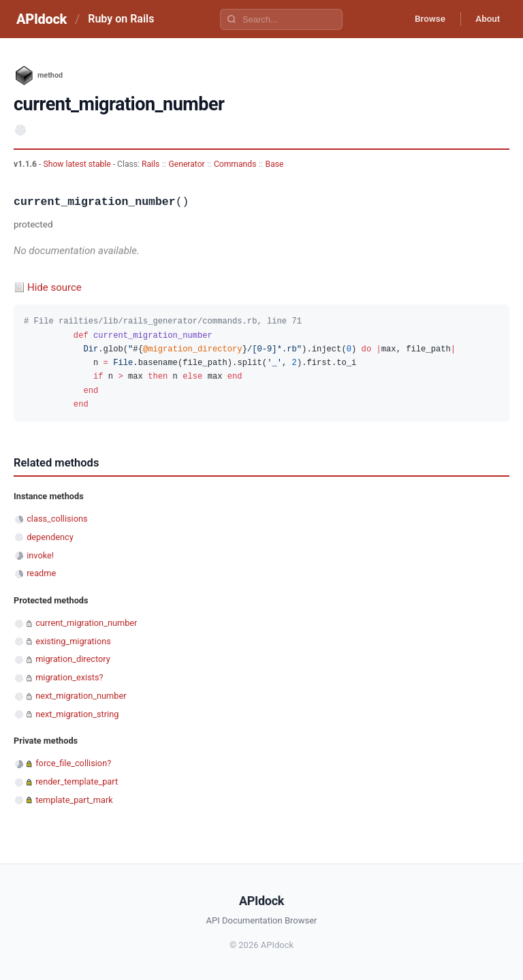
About (486, 19)
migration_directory (73, 659)
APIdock (42, 19)
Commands (235, 164)
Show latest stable (78, 164)
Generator (186, 164)
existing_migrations (73, 641)
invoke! (40, 555)
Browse (424, 19)
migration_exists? (69, 677)
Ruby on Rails (121, 19)
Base (275, 164)
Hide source (54, 287)
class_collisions (57, 519)
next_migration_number (81, 696)
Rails (150, 164)
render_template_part (77, 781)
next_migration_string (77, 714)
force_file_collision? (73, 763)
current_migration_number (86, 623)
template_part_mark (74, 800)
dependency (50, 537)
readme (41, 573)
